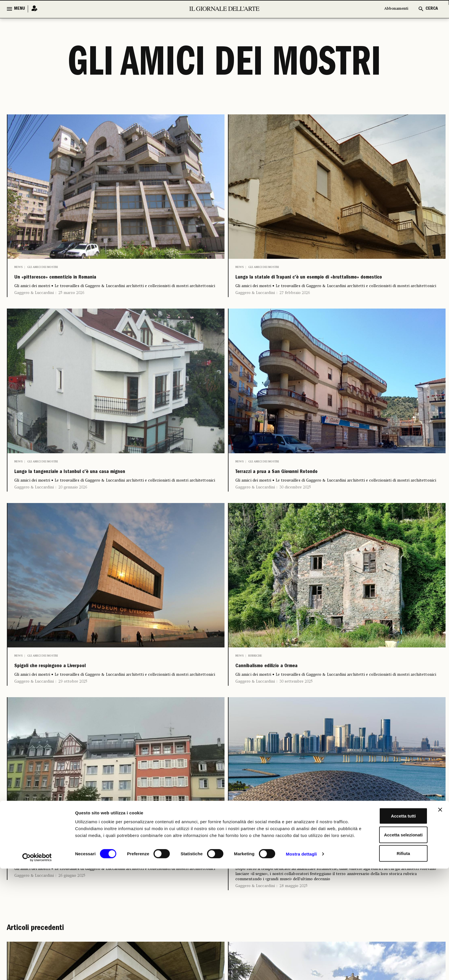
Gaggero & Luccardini (34, 297)
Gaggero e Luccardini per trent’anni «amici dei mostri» (334, 884)
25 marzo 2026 (71, 297)
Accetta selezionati (386, 943)
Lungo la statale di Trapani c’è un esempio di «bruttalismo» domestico (315, 284)
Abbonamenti (393, 9)
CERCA (432, 9)
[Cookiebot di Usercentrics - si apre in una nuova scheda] (37, 969)
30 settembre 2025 (296, 703)
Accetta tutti (387, 924)
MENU (19, 9)
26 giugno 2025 (72, 901)
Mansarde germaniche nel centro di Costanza (96, 884)
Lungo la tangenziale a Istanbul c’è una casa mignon (108, 487)
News (18, 267)
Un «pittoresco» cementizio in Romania (85, 280)
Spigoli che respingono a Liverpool (75, 685)
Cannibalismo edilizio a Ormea (290, 685)
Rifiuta (387, 961)
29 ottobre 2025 (73, 703)
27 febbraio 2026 (295, 306)
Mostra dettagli (301, 969)
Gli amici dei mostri (43, 267)
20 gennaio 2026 (73, 504)
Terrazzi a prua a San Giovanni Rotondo (305, 487)
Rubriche (255, 673)
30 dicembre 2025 (295, 504)
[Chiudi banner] (440, 918)
